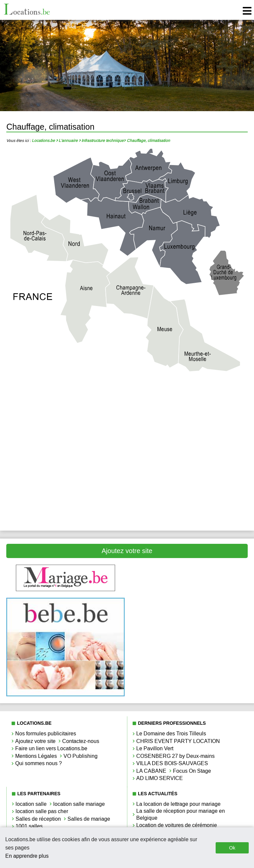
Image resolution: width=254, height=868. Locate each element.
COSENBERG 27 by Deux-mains (175, 756)
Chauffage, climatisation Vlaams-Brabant (189, 485)
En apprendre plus (27, 856)
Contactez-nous (81, 741)
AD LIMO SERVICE (160, 778)
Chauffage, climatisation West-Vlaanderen (65, 508)
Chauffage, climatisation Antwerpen (65, 396)
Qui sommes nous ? (39, 763)
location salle (31, 804)
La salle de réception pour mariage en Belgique (181, 814)
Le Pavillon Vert (155, 748)
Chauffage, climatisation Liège (65, 441)
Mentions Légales (36, 756)
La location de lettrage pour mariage (178, 804)
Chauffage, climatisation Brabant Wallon (189, 396)
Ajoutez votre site (127, 551)
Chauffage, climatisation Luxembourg (65, 463)
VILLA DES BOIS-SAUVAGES (172, 763)
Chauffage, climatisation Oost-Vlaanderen (65, 485)
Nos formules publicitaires (46, 734)
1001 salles (29, 826)
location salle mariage (79, 804)
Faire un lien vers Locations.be (51, 748)
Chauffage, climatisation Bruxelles (65, 418)
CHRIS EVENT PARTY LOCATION (178, 741)
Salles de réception (38, 819)
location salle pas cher (42, 811)
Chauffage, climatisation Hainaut (189, 418)
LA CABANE (151, 771)
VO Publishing (81, 756)
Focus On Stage (192, 771)
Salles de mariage (89, 819)
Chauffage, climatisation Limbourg (189, 441)
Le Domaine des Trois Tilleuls (171, 734)
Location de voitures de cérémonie (177, 825)
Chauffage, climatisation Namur (189, 463)
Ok (232, 848)
